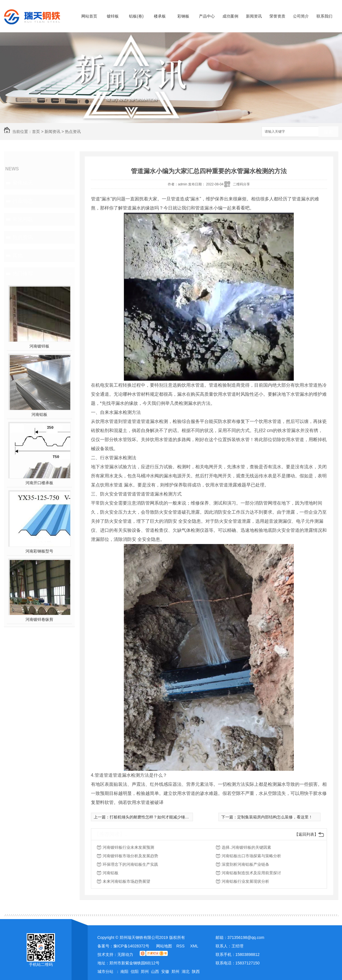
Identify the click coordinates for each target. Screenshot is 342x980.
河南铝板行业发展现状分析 (245, 881)
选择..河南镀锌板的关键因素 (247, 847)
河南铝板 (39, 414)
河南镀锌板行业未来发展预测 (128, 847)
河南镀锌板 (39, 346)
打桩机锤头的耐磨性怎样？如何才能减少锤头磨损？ (155, 817)
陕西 (196, 971)
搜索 (328, 132)
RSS (181, 946)
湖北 (186, 971)
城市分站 (105, 971)
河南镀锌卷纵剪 (39, 619)
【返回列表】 (306, 834)
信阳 (135, 971)
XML (194, 946)
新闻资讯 (254, 16)
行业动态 (23, 201)
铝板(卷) (136, 16)
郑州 (145, 971)
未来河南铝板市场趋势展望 (126, 881)
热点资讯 (73, 132)
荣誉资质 (277, 16)
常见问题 (23, 219)
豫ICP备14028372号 (131, 946)
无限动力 (125, 954)
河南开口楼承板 (39, 483)
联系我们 (324, 16)
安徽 (165, 971)
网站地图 (164, 946)
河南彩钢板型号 (39, 551)
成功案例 (230, 16)
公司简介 (301, 16)
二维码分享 (241, 184)
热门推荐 (23, 274)
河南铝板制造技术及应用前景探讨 (251, 873)
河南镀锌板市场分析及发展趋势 (130, 856)
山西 (155, 971)
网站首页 (89, 16)
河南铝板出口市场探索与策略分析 (251, 856)
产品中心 (207, 16)
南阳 (124, 971)
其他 (18, 255)
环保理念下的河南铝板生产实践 (130, 864)
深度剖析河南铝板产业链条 (245, 864)
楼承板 (160, 16)
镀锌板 (113, 16)
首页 (36, 132)
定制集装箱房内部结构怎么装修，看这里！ (275, 817)
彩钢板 (183, 16)
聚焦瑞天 (23, 183)
